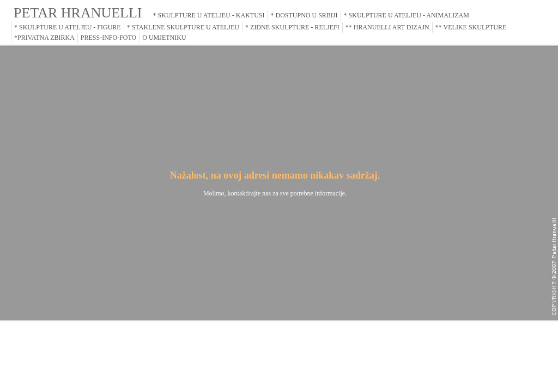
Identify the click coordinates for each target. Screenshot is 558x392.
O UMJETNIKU (164, 38)
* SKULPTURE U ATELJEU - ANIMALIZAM (407, 15)
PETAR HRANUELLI (78, 13)
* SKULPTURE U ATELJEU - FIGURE (68, 27)
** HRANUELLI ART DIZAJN (387, 27)
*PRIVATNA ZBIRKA (44, 38)
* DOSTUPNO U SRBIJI (304, 15)
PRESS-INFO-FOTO (108, 38)
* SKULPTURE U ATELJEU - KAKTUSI (209, 15)
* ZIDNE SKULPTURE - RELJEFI (292, 27)
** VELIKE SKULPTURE (471, 27)
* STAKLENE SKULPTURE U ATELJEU (183, 27)
